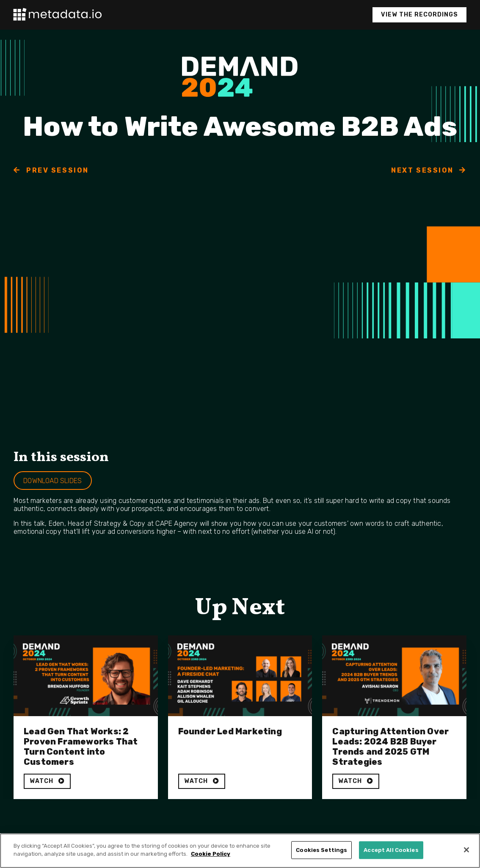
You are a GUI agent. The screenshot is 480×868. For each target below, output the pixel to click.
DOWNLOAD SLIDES (52, 481)
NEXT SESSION (429, 170)
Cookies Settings (321, 850)
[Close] (466, 850)
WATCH (47, 781)
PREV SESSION (51, 170)
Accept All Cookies (391, 850)
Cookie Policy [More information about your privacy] (211, 854)
